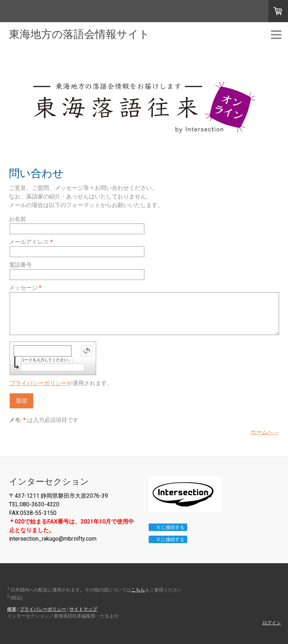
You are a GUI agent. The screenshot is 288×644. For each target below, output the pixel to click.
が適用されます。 (61, 383)
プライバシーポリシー (38, 383)
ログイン (272, 623)
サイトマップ (83, 609)
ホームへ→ (265, 432)
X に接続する (168, 527)
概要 (12, 609)
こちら (138, 590)
